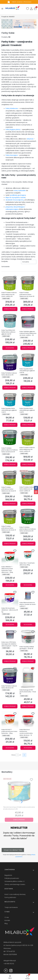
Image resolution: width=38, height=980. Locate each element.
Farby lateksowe (12, 108)
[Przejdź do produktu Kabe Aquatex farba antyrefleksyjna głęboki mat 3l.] (10, 399)
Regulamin (8, 875)
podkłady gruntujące (18, 195)
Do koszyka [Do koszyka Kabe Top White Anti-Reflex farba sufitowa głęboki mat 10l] (10, 348)
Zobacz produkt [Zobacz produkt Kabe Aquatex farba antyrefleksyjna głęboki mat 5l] (28, 425)
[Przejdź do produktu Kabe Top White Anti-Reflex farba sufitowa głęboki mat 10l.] (10, 321)
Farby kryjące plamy (13, 129)
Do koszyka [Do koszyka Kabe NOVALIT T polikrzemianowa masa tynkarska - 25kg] (10, 748)
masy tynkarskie (20, 190)
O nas (7, 917)
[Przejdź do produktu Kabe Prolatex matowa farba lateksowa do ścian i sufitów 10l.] (10, 283)
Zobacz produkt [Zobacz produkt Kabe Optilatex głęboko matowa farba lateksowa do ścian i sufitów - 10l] (28, 348)
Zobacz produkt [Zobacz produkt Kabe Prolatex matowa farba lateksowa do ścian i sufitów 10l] (10, 309)
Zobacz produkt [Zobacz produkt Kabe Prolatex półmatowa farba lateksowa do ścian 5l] (10, 504)
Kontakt (7, 920)
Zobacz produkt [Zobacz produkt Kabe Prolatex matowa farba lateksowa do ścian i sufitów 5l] (28, 464)
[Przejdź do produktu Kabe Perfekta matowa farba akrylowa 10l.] (10, 675)
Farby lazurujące (12, 155)
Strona (13, 755)
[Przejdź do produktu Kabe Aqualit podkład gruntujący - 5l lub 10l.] (28, 637)
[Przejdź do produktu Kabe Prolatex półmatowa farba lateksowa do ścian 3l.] (10, 516)
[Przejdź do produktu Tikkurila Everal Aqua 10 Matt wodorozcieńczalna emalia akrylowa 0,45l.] (19, 791)
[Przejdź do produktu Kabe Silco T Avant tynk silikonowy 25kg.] (28, 555)
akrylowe (30, 139)
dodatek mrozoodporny (15, 200)
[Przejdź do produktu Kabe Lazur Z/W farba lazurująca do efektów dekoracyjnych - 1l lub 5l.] (10, 635)
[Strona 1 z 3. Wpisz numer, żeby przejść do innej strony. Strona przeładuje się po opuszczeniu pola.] (17, 755)
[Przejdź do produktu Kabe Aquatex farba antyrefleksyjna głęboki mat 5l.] (28, 399)
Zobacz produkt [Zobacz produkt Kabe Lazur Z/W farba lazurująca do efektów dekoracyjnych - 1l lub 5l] (10, 661)
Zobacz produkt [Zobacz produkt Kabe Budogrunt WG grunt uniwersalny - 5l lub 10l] (28, 706)
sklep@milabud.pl (10, 961)
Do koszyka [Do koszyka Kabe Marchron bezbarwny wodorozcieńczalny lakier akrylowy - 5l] (28, 748)
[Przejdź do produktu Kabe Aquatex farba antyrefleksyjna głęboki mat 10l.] (28, 360)
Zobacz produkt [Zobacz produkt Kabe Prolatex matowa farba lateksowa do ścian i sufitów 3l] (28, 504)
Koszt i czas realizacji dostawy (15, 894)
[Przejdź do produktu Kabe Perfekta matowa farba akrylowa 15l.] (10, 362)
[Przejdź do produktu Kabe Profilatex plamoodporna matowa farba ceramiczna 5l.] (10, 438)
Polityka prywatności (12, 878)
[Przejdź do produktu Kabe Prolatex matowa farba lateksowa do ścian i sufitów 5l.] (28, 438)
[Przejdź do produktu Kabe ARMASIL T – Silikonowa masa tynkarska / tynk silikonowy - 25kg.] (10, 557)
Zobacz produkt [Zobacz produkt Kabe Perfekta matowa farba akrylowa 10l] (10, 706)
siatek (23, 197)
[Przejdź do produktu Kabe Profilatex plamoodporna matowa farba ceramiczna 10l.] (28, 517)
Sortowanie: (6, 267)
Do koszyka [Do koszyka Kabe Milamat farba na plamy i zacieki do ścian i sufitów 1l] (28, 625)
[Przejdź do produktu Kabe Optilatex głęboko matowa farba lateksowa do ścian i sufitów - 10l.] (28, 322)
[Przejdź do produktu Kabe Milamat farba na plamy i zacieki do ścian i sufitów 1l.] (28, 595)
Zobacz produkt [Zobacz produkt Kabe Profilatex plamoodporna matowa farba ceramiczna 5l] (10, 464)
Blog (6, 923)
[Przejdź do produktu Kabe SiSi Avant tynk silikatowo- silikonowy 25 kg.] (10, 598)
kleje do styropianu (13, 197)
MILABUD (8, 17)
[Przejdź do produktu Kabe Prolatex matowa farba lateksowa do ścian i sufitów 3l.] (28, 477)
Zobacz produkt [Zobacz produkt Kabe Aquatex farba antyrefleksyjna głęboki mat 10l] (28, 387)
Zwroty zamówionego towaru (15, 884)
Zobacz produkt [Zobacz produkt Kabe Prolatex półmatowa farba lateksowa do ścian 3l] (10, 544)
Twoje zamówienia (11, 907)
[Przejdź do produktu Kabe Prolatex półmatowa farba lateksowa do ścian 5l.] (10, 477)
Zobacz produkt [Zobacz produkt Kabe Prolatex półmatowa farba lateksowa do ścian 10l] (28, 309)
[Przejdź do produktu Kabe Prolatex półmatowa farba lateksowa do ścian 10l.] (28, 283)
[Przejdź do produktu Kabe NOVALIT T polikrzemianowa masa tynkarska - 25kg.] (10, 720)
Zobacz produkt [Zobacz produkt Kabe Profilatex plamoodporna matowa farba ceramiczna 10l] (28, 544)
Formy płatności (10, 897)
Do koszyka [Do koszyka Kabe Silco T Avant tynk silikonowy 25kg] (28, 585)
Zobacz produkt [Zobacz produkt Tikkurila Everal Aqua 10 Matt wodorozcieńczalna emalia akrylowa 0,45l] (19, 820)
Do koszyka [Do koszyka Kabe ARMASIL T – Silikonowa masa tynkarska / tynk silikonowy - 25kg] (10, 585)
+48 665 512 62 (9, 964)
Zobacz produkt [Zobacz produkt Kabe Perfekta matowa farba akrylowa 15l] (10, 387)
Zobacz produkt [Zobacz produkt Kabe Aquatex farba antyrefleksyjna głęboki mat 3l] (10, 425)
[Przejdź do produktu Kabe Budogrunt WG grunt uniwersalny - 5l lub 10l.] (28, 677)
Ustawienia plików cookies (14, 881)
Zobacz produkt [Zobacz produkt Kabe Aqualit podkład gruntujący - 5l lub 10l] (28, 661)
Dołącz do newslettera (13, 850)
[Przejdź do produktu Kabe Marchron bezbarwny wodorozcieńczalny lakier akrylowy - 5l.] (28, 720)
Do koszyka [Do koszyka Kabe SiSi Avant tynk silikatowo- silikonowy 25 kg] (10, 625)
